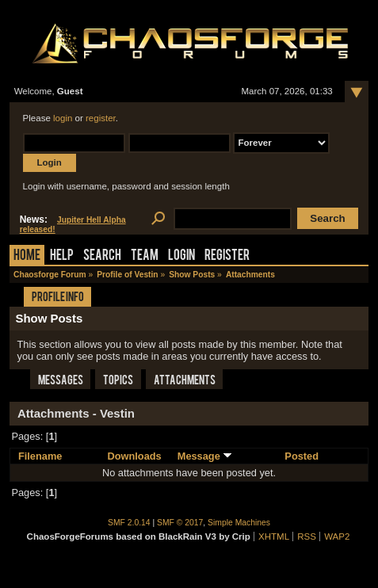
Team (145, 256)
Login (181, 256)
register (101, 118)
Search (102, 256)
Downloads (134, 456)
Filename (40, 456)
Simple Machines (239, 523)
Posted (302, 456)
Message (205, 456)
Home (27, 256)
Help (62, 256)
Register (227, 256)
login (63, 118)
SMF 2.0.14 (129, 523)
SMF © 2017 (180, 523)
